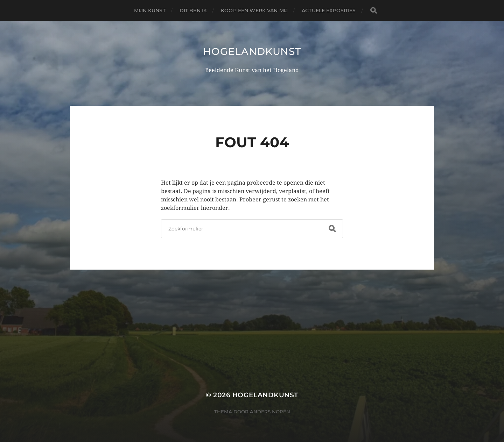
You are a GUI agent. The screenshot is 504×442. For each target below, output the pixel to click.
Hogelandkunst (252, 51)
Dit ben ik (193, 10)
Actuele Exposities (329, 10)
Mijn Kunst (150, 10)
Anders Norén (270, 412)
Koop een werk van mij (254, 10)
